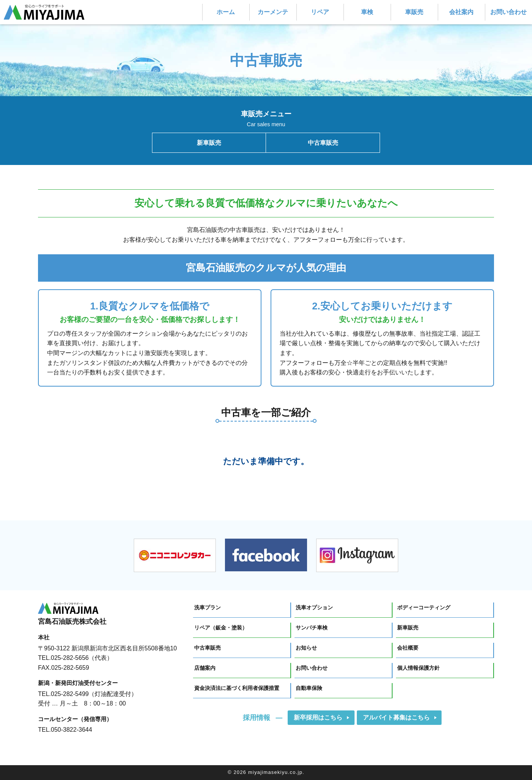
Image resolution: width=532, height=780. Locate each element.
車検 (367, 12)
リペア (320, 12)
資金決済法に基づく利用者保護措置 (237, 688)
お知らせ (306, 648)
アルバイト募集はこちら (396, 717)
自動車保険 (309, 688)
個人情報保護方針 (418, 668)
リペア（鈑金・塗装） (221, 628)
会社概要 (408, 648)
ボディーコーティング (424, 607)
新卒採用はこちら (318, 717)
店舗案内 (205, 668)
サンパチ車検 (312, 628)
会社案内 (461, 12)
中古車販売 (323, 143)
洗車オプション (314, 607)
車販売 (414, 12)
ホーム (226, 12)
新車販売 (209, 143)
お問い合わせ (508, 12)
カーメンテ (273, 12)
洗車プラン (207, 607)
